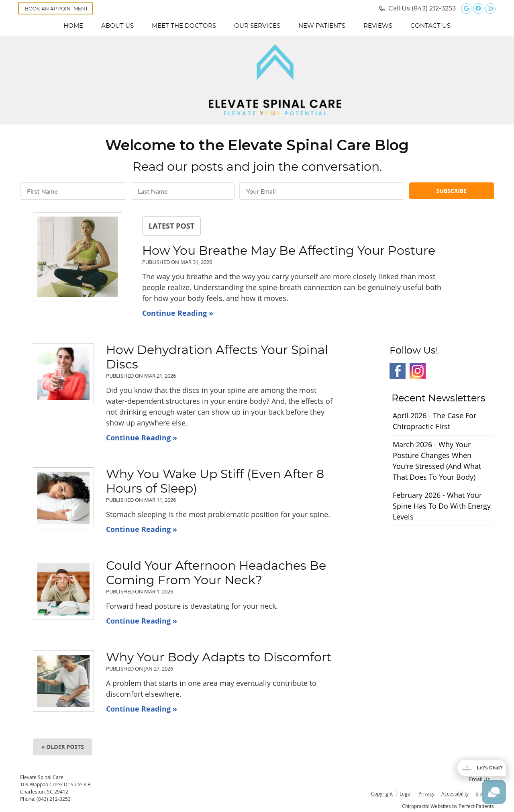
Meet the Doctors (184, 26)
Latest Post (171, 226)
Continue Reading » (178, 313)
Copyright (382, 794)
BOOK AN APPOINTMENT (56, 9)
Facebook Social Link (398, 371)
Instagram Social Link (418, 371)
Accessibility (455, 794)
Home (73, 26)
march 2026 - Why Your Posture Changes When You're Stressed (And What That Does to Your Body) (437, 461)
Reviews (378, 26)
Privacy (426, 794)
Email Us (479, 779)
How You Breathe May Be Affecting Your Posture (289, 251)
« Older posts (63, 747)
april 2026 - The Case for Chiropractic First (434, 421)
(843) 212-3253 (434, 8)
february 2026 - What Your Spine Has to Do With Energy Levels (442, 506)
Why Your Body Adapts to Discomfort (219, 658)
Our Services (257, 26)
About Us (117, 26)
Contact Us (430, 26)
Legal (406, 794)
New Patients (322, 26)
